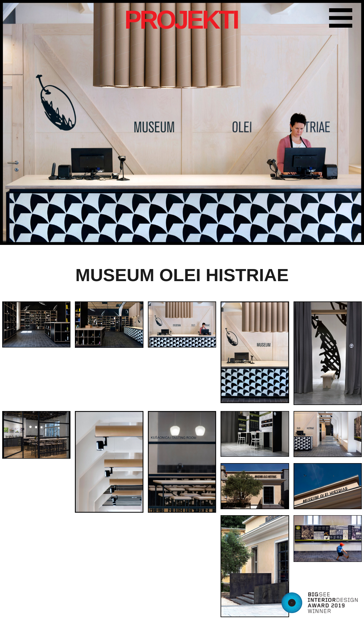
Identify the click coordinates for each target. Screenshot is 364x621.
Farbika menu (343, 19)
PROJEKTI (181, 20)
